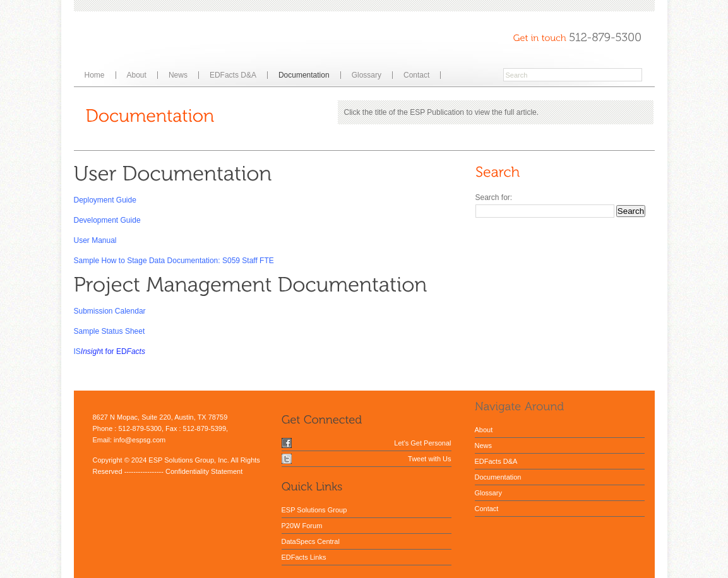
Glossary (367, 75)
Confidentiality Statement (204, 471)
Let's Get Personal (422, 443)
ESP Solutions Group (314, 510)
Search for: (494, 198)
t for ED (114, 351)
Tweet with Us (429, 459)
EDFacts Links (304, 557)
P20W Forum (302, 526)
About (137, 75)
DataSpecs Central (311, 541)
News (178, 75)
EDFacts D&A (233, 75)
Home (95, 75)
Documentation (304, 75)
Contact (416, 75)
